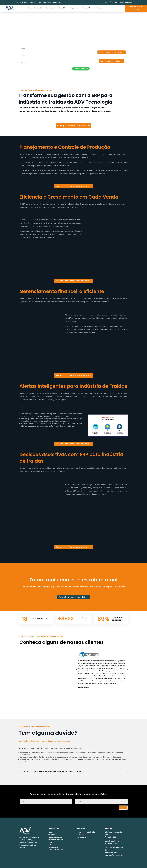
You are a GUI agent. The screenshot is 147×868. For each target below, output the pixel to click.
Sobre (30, 8)
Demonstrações (52, 8)
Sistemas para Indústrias (87, 832)
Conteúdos (63, 8)
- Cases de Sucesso (55, 837)
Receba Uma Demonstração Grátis (73, 186)
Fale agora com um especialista (72, 126)
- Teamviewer (53, 847)
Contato (100, 8)
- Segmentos (53, 835)
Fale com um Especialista (110, 61)
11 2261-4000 (110, 837)
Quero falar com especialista (73, 597)
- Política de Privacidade (57, 850)
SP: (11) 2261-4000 (113, 2)
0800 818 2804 (126, 2)
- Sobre (51, 832)
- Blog (50, 842)
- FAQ (50, 845)
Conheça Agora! (81, 68)
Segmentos (74, 8)
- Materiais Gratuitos (55, 840)
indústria (33, 298)
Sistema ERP (38, 8)
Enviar (123, 807)
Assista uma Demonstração (111, 52)
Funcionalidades (87, 8)
